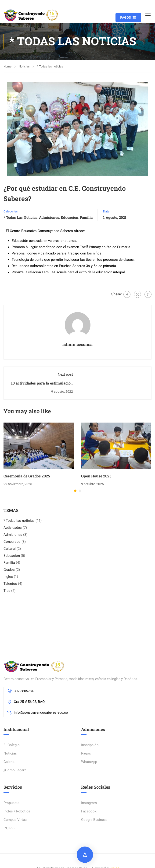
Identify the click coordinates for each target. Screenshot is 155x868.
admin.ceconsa (77, 345)
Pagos (128, 18)
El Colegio (12, 745)
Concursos (12, 542)
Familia (86, 218)
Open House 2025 (96, 476)
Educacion (70, 218)
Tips (7, 591)
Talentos (10, 584)
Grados (9, 570)
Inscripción (90, 745)
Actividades (13, 528)
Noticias (24, 67)
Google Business (94, 820)
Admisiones (49, 218)
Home (7, 67)
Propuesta (11, 803)
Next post (65, 375)
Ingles (8, 577)
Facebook (89, 812)
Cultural (10, 549)
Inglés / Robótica (17, 812)
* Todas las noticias (50, 67)
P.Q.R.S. (9, 829)
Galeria (9, 762)
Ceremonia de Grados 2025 (27, 476)
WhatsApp (89, 762)
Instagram (89, 803)
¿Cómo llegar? (15, 771)
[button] (75, 491)
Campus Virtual (16, 820)
